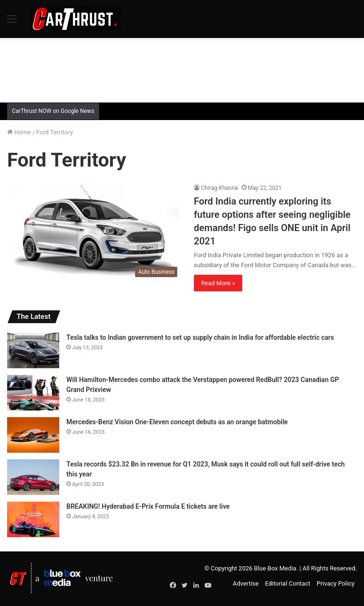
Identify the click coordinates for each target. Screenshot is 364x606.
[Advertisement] (182, 69)
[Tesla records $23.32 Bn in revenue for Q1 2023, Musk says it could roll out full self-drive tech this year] (33, 477)
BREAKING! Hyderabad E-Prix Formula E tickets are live (148, 506)
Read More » (218, 283)
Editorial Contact (288, 583)
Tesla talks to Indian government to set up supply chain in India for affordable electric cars (200, 337)
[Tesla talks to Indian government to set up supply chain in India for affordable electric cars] (33, 350)
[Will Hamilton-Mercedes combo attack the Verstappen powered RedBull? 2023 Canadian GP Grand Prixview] (33, 393)
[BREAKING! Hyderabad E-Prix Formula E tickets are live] (33, 519)
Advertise (246, 583)
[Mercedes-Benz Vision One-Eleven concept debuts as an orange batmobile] (33, 435)
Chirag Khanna (219, 188)
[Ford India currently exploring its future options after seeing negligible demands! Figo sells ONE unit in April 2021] (95, 233)
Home (19, 132)
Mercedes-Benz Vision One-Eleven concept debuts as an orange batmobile (177, 422)
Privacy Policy (336, 583)
